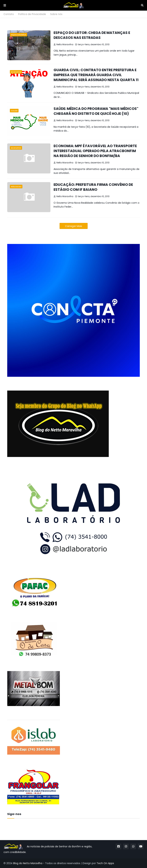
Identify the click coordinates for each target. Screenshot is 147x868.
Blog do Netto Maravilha (28, 863)
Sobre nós (56, 14)
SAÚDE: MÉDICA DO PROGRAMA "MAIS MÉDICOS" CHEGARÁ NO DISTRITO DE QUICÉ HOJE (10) (96, 111)
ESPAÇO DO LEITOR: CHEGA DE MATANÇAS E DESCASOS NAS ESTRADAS (92, 35)
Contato (9, 14)
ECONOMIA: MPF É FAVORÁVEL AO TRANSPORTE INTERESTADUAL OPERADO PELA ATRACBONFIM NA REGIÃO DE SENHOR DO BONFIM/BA (95, 151)
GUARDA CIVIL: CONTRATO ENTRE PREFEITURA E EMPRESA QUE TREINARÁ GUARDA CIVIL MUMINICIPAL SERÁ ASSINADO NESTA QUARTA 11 (96, 75)
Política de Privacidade (32, 14)
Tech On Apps (105, 863)
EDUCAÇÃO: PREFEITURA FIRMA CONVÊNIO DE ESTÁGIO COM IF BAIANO (93, 187)
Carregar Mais (74, 226)
